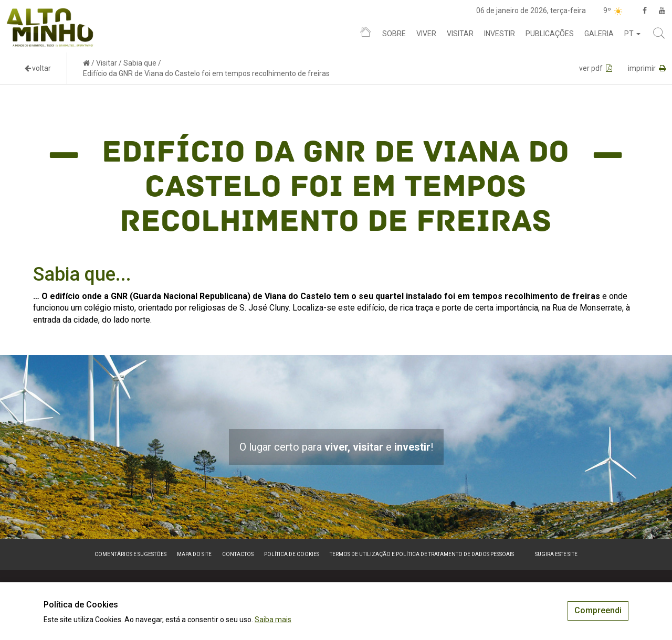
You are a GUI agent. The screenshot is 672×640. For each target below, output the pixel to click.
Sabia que (140, 63)
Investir (500, 34)
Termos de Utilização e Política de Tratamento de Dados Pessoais (422, 554)
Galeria (599, 34)
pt (632, 34)
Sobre (394, 34)
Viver (426, 34)
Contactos (238, 554)
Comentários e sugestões (130, 554)
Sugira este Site (556, 554)
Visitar (460, 34)
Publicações (550, 34)
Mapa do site (194, 554)
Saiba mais (273, 620)
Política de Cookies (292, 554)
